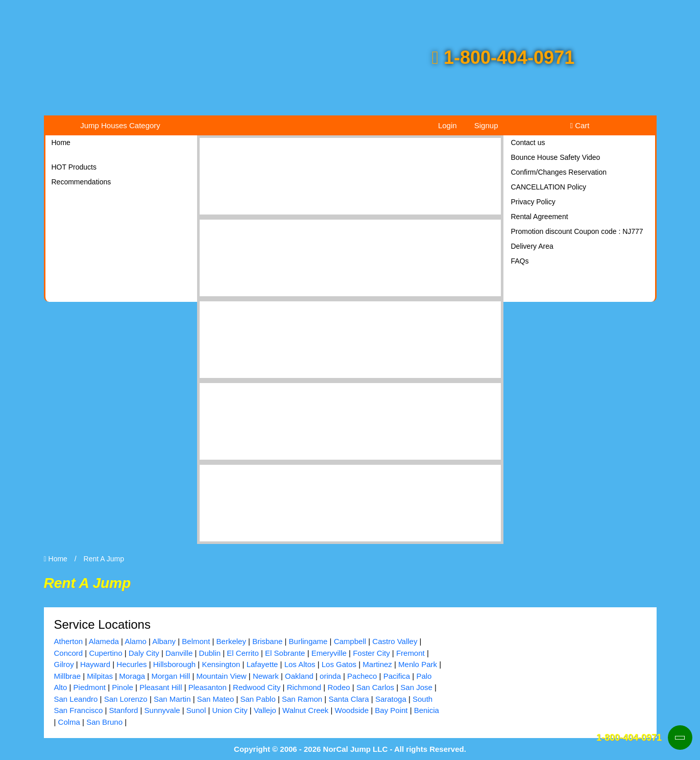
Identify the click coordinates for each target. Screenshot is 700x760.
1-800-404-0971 (503, 57)
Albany (164, 641)
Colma (69, 722)
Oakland (299, 676)
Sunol (196, 710)
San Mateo (216, 699)
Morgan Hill (171, 676)
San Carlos (375, 687)
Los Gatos (339, 664)
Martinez (377, 664)
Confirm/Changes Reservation (559, 172)
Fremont (411, 653)
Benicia (427, 710)
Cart (580, 125)
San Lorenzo (126, 699)
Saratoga (391, 699)
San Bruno (104, 722)
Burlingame (308, 641)
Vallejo (265, 710)
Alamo (136, 641)
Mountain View (222, 676)
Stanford (124, 710)
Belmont (196, 641)
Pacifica (397, 676)
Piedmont (90, 687)
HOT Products (74, 167)
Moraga (132, 676)
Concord (69, 653)
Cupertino (105, 653)
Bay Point (391, 710)
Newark (266, 676)
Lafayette (262, 664)
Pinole (123, 687)
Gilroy (64, 664)
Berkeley (231, 641)
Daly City (144, 653)
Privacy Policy (533, 202)
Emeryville (329, 653)
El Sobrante (285, 653)
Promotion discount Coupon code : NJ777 (577, 231)
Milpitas (100, 676)
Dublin (210, 653)
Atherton (69, 641)
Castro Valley (395, 641)
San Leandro (76, 699)
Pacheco (362, 676)
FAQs (520, 261)
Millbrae (68, 676)
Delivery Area (532, 246)
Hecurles (131, 664)
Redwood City (257, 687)
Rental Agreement (540, 217)
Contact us (528, 142)
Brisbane (267, 641)
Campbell (350, 641)
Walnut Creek (305, 710)
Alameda (104, 641)
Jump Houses (120, 125)
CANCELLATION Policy (549, 187)
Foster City (371, 653)
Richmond (304, 687)
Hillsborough (174, 664)
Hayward (95, 664)
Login (448, 125)
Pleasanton (208, 687)
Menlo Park (418, 664)
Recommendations (81, 182)
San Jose (416, 687)
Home (61, 142)
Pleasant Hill (161, 687)
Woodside (352, 710)
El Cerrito (243, 653)
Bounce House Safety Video (556, 157)
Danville (179, 653)
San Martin (172, 699)
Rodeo (339, 687)
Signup (486, 125)
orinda (330, 676)
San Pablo (258, 699)
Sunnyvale (162, 710)
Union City (230, 710)
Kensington (221, 664)
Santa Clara (348, 699)
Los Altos (300, 664)
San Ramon (302, 699)
